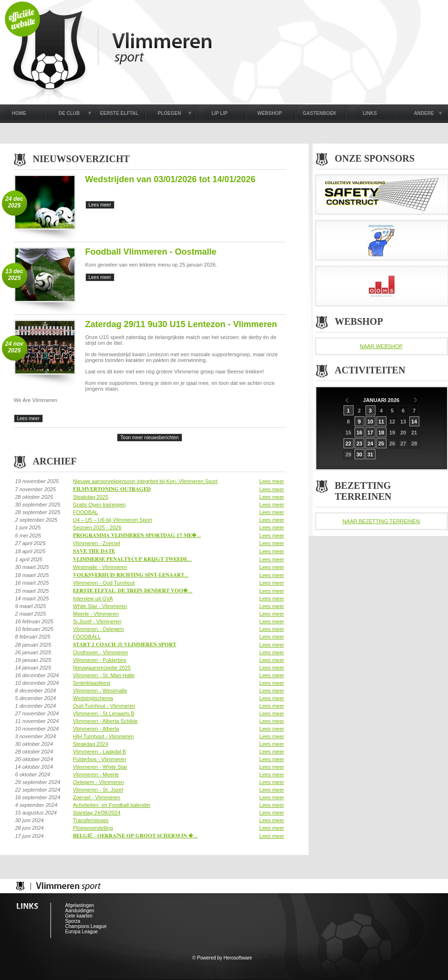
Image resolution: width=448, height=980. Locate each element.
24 (370, 444)
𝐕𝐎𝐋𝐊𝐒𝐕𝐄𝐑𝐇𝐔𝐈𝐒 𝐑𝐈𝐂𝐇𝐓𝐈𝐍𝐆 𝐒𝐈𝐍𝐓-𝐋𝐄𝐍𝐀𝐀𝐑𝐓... (131, 575)
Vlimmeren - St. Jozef (98, 790)
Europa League (82, 932)
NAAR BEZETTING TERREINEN (381, 521)
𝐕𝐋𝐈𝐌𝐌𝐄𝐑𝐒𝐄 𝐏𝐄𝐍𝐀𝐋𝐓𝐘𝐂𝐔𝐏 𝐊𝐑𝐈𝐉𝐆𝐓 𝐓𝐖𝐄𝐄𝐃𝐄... (132, 559)
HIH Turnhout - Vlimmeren (104, 736)
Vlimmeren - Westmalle (100, 691)
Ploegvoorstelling (93, 828)
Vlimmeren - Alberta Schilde (105, 721)
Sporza (73, 921)
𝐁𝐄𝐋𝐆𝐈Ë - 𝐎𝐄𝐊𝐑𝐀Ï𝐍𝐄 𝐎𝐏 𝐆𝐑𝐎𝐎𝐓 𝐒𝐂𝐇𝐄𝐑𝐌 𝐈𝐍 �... (135, 836)
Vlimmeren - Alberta (96, 729)
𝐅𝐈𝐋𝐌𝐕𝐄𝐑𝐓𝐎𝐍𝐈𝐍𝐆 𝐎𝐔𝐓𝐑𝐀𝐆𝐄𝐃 (112, 489)
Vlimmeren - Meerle (96, 774)
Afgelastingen (80, 905)
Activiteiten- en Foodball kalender (112, 805)
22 (348, 444)
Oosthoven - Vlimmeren (101, 652)
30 (359, 454)
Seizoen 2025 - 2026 (97, 527)
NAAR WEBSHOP (381, 346)
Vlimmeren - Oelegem (99, 629)
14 (414, 422)
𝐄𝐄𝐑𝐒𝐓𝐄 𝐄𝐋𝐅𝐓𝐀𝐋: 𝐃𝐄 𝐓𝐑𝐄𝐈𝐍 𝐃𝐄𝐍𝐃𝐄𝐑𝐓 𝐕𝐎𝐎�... (133, 590)
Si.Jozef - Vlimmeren (97, 621)
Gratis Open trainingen (99, 505)
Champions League (86, 926)
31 (370, 454)
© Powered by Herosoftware (222, 958)
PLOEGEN (170, 113)
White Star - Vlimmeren (100, 606)
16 (359, 433)
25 (381, 444)
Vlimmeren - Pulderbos (100, 660)
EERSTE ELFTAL (119, 113)
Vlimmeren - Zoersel (97, 543)
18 (381, 433)
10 (370, 422)
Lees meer (272, 481)
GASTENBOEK (320, 113)
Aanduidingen (80, 911)
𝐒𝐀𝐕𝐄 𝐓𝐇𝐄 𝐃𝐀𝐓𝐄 (94, 551)
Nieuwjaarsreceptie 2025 (102, 668)
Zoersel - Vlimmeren (97, 797)
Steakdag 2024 (91, 744)
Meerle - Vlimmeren (96, 614)
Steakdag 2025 (91, 497)
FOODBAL (86, 512)
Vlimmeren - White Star (100, 767)
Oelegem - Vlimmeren (99, 782)
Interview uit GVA (93, 598)
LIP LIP (219, 113)
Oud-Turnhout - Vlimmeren (104, 706)
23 (359, 444)
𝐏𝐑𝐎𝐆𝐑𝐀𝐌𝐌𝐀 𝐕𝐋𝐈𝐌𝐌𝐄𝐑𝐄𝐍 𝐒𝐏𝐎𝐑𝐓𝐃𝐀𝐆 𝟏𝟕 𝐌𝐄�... (137, 535)
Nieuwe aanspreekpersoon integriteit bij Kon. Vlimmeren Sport (145, 481)
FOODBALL (87, 637)
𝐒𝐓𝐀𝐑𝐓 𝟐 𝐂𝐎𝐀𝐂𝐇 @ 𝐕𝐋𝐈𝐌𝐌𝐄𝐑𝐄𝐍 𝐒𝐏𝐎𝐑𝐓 (125, 644)
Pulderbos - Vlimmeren (100, 759)
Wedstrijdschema (93, 698)
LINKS (370, 113)
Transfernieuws (91, 820)
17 (370, 433)
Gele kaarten (79, 916)
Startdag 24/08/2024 (97, 813)
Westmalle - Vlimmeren (100, 567)
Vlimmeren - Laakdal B (99, 752)
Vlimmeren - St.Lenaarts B (104, 713)
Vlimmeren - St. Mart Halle (104, 675)
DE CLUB (69, 113)
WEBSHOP (270, 113)
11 (381, 422)
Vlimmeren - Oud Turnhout (104, 583)
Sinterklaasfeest (92, 683)
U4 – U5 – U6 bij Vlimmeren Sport (113, 520)
